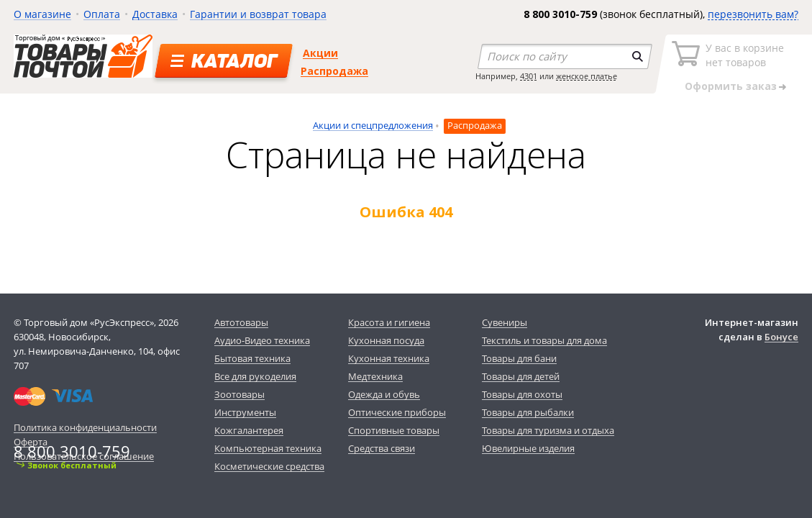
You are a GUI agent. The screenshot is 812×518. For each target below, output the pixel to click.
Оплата (102, 14)
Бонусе (781, 337)
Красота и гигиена (389, 322)
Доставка (155, 14)
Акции (320, 53)
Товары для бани (519, 358)
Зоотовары (240, 394)
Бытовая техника (252, 358)
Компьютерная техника (268, 448)
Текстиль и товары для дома (544, 340)
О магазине (42, 14)
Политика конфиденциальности (85, 427)
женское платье (587, 76)
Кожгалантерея (249, 430)
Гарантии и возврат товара (258, 14)
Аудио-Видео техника (262, 340)
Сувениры (505, 322)
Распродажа (334, 71)
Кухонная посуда (386, 340)
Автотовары (241, 322)
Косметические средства (269, 466)
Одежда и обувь (384, 394)
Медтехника (375, 376)
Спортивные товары (394, 430)
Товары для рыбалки (528, 412)
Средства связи (382, 448)
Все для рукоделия (255, 376)
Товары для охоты (522, 394)
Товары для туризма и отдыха (548, 430)
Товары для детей (521, 376)
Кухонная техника (389, 358)
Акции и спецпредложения (373, 125)
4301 (529, 76)
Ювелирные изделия (528, 448)
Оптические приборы (397, 412)
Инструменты (245, 412)
